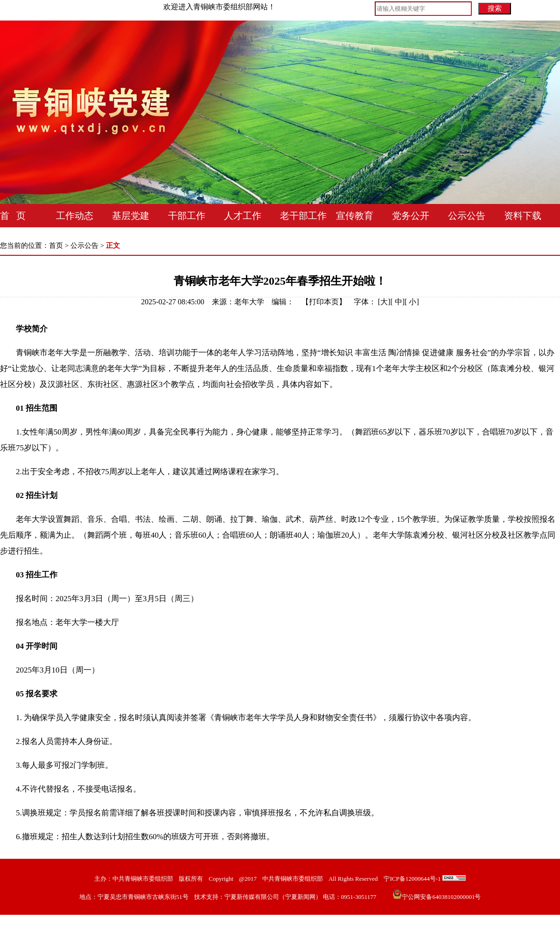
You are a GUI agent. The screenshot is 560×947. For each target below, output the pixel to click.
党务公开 (411, 216)
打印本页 (324, 302)
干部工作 (187, 216)
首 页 (13, 216)
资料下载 (523, 216)
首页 (56, 246)
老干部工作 (303, 216)
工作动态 (75, 216)
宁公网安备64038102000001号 (437, 897)
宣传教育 (355, 216)
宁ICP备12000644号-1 (412, 879)
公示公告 (467, 216)
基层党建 (131, 216)
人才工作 (243, 216)
